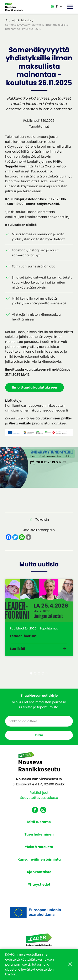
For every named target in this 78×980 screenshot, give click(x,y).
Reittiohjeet (39, 793)
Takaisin (42, 520)
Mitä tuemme (39, 822)
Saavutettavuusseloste (39, 798)
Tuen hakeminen (39, 834)
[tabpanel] (39, 618)
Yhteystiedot (39, 884)
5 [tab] (47, 673)
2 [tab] (35, 673)
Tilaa (39, 735)
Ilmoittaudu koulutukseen (35, 387)
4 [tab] (43, 673)
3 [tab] (39, 673)
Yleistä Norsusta (39, 847)
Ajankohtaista (39, 872)
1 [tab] (31, 673)
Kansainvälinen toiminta (39, 859)
